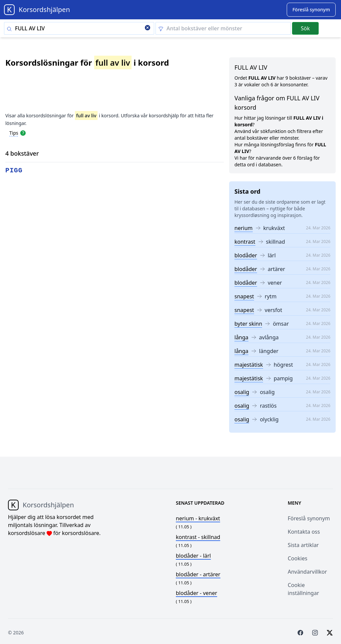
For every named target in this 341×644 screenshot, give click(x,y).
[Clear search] (148, 28)
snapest (244, 296)
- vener (196, 593)
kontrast (245, 242)
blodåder (246, 255)
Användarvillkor (307, 572)
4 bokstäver (22, 153)
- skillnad (198, 537)
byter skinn (248, 324)
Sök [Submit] (305, 28)
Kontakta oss (304, 532)
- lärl (193, 556)
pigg (14, 170)
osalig (242, 392)
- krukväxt (198, 518)
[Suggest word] (311, 10)
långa (241, 337)
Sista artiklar (303, 545)
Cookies (298, 558)
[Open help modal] (23, 133)
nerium (244, 228)
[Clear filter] (223, 28)
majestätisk (249, 365)
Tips (14, 133)
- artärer (198, 574)
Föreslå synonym (309, 518)
